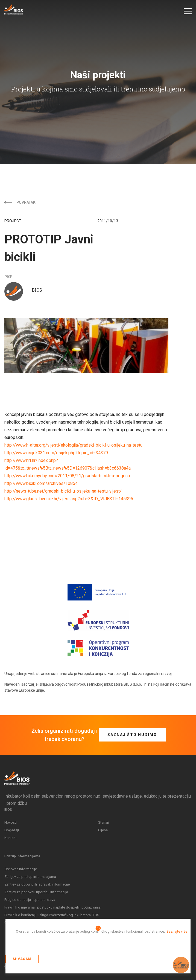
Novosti (11, 822)
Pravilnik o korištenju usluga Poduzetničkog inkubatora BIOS (52, 915)
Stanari (104, 822)
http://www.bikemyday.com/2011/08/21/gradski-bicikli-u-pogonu (67, 476)
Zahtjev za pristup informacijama (30, 877)
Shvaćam (22, 959)
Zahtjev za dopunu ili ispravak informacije (37, 884)
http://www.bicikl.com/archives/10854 (41, 483)
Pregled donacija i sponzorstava (30, 900)
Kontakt (11, 838)
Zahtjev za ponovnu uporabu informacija (36, 892)
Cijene (103, 830)
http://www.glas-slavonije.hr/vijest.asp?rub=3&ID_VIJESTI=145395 (69, 499)
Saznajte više (177, 931)
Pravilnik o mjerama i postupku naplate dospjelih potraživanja (52, 907)
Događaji (12, 830)
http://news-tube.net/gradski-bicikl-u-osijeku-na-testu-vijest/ (63, 491)
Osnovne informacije (21, 869)
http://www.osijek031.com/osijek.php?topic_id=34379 (56, 453)
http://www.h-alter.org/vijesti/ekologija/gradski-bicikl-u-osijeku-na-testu (73, 445)
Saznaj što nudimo (132, 735)
